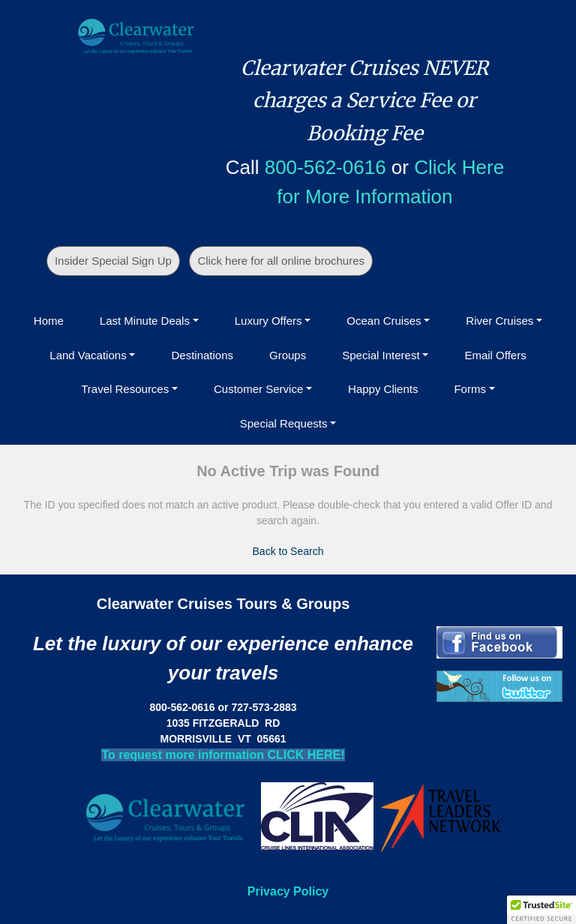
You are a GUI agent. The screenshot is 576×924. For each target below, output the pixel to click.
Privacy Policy (288, 891)
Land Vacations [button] (88, 355)
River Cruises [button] (499, 321)
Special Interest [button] (381, 355)
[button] (541, 910)
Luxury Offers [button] (268, 321)
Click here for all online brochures (281, 261)
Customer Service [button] (258, 389)
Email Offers (495, 355)
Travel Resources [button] (125, 389)
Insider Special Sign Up (113, 261)
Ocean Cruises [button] (384, 321)
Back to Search (288, 551)
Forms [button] (470, 389)
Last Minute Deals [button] (145, 321)
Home (49, 321)
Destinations (202, 355)
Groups (288, 355)
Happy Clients (383, 389)
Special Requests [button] (284, 423)
